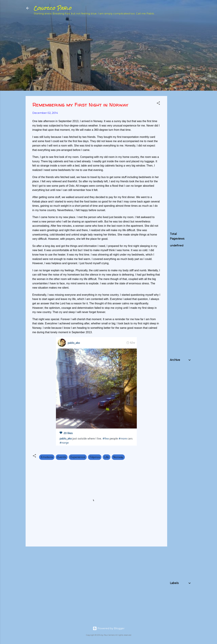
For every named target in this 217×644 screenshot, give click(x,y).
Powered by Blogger (109, 628)
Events (62, 457)
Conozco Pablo (53, 8)
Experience (78, 457)
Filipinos (95, 457)
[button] (158, 104)
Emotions (47, 457)
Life (107, 457)
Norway (118, 457)
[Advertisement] (193, 72)
